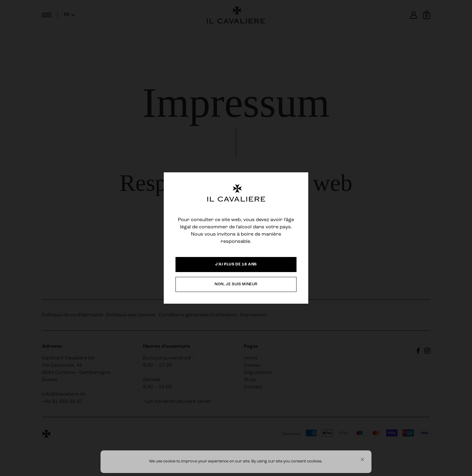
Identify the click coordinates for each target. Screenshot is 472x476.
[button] (362, 459)
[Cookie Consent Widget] (236, 462)
